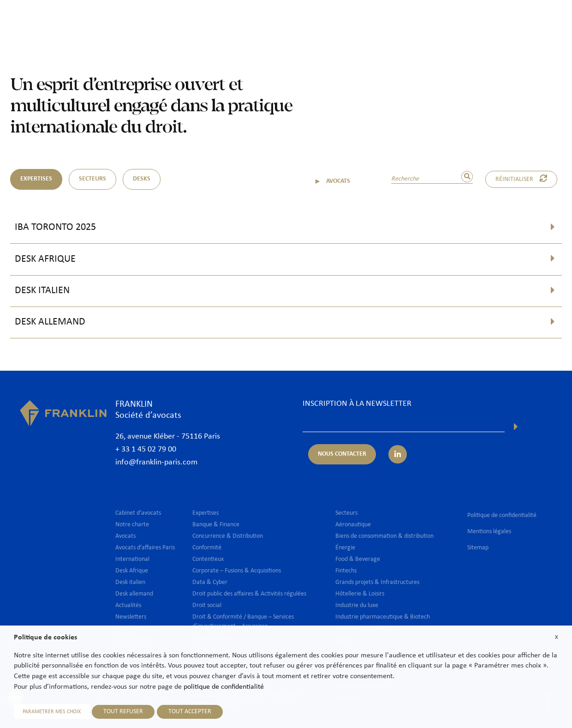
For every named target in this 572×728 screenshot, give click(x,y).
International (359, 22)
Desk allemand (50, 322)
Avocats (232, 22)
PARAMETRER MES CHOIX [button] (52, 712)
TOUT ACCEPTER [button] (190, 712)
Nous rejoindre (462, 22)
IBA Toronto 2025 (55, 227)
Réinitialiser (521, 179)
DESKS (142, 179)
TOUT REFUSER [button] (123, 712)
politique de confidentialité (224, 687)
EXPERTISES (36, 179)
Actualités (409, 22)
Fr (538, 45)
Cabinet (194, 22)
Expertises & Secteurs (292, 22)
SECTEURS (92, 179)
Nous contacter (522, 22)
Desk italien (42, 291)
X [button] (557, 637)
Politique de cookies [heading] (45, 638)
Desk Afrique (45, 259)
